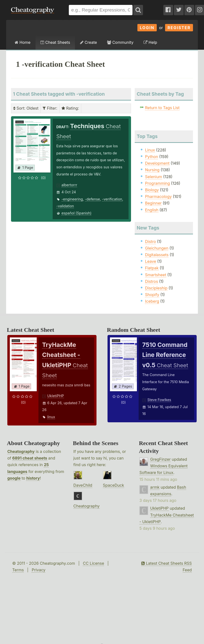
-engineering (72, 199)
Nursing (152, 170)
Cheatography (21, 451)
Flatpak (152, 268)
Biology (152, 190)
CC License (93, 563)
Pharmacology (158, 196)
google (14, 478)
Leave (150, 261)
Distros (151, 281)
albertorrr (69, 185)
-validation (65, 206)
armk (155, 487)
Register (179, 28)
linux (51, 417)
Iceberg (152, 301)
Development (157, 163)
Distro (150, 241)
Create (89, 42)
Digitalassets (157, 255)
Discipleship (156, 288)
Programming (157, 183)
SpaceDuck (114, 485)
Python (151, 157)
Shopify (152, 295)
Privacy (38, 570)
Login (147, 28)
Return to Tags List (162, 108)
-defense (93, 199)
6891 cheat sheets (30, 458)
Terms (18, 570)
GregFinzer (160, 459)
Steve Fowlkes (159, 400)
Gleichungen (157, 248)
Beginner (153, 203)
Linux (150, 150)
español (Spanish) (77, 213)
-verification (112, 199)
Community (120, 42)
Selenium (154, 177)
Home (23, 42)
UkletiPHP (56, 396)
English (152, 210)
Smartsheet (156, 275)
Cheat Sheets (55, 42)
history (33, 478)
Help (150, 42)
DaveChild (83, 485)
